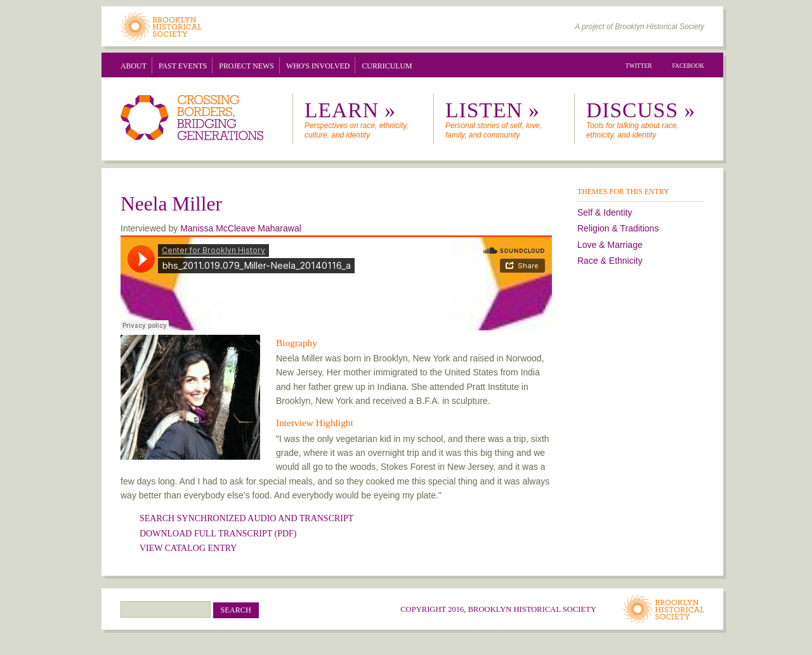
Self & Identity (605, 212)
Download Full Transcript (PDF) (218, 534)
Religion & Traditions (618, 228)
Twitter (639, 66)
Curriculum (387, 66)
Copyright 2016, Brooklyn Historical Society (498, 609)
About (134, 66)
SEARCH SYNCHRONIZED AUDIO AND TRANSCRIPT (246, 518)
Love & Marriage (610, 245)
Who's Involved (318, 66)
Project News (246, 66)
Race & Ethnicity (610, 261)
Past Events (183, 66)
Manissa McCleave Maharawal (241, 228)
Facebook (689, 66)
